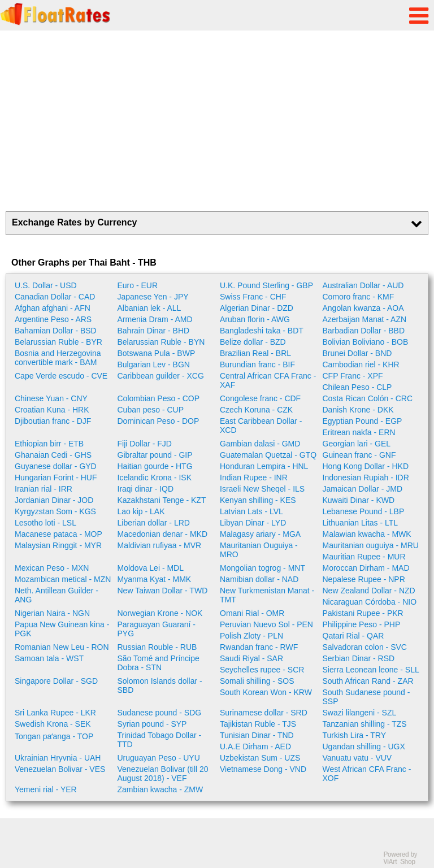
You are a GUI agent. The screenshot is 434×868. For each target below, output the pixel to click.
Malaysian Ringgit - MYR (58, 545)
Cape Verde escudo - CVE (61, 376)
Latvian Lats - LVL (251, 511)
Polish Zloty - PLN (251, 636)
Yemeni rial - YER (46, 789)
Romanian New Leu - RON (62, 647)
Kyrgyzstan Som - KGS (55, 511)
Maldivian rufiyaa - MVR (160, 545)
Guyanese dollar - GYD (56, 466)
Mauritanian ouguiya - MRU (371, 545)
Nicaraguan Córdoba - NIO (370, 602)
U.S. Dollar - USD (46, 285)
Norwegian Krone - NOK (160, 613)
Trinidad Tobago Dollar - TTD (160, 740)
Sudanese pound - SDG (160, 713)
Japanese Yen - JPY (153, 297)
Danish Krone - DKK (358, 410)
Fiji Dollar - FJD (145, 444)
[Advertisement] (217, 121)
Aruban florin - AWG (255, 319)
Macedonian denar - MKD (163, 534)
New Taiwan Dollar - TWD (163, 591)
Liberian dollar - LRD (154, 523)
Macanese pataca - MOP (58, 534)
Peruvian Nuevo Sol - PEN (266, 624)
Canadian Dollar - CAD (55, 297)
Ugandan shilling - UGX (364, 747)
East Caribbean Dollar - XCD (261, 426)
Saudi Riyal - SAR (251, 658)
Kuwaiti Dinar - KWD (359, 500)
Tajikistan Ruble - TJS (258, 724)
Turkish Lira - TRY (355, 735)
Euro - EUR (138, 285)
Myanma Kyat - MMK (155, 579)
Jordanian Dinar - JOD (54, 500)
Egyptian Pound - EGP (363, 421)
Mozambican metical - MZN (63, 579)
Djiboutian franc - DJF (53, 421)
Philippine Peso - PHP (362, 624)
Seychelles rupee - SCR (262, 670)
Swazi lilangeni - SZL (360, 713)
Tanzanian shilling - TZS (365, 724)
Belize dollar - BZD (253, 342)
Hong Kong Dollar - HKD (366, 466)
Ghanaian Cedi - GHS (53, 455)
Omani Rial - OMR (252, 613)
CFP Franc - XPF (353, 376)
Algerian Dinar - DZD (257, 308)
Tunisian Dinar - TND (257, 735)
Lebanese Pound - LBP (364, 511)
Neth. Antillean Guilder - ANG (57, 595)
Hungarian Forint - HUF (56, 478)
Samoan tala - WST (49, 658)
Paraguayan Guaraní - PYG (157, 629)
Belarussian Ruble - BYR (58, 342)
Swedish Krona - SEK (53, 724)
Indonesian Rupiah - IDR (366, 478)
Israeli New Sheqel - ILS (262, 489)
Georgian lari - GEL (357, 444)
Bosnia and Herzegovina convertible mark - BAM (58, 358)
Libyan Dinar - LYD (253, 523)
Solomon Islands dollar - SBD (160, 685)
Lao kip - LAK (141, 511)
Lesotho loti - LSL (45, 523)
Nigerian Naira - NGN (52, 613)
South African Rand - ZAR (368, 681)
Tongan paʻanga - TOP (54, 736)
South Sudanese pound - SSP (366, 697)
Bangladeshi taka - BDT (262, 331)
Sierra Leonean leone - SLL (371, 670)
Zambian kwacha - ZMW (160, 789)
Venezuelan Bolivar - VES (60, 769)
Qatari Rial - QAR (353, 636)
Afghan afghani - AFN (53, 308)
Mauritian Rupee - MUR (364, 557)
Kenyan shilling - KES (258, 500)
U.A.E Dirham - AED (255, 747)
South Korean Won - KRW (266, 692)
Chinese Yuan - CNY (51, 398)
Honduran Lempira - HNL (264, 466)
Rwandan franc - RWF (259, 647)
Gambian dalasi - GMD (260, 444)
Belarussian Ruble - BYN (161, 342)
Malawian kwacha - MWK (367, 534)
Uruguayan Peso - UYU (159, 758)
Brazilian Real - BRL (255, 353)
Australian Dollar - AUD (363, 285)
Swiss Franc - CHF (253, 297)
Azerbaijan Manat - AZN (365, 319)
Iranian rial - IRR (44, 489)
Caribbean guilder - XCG (161, 376)
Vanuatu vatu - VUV (357, 758)
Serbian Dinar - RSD (359, 658)
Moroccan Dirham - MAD (366, 568)
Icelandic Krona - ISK (155, 478)
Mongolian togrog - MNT (262, 568)
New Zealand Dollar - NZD (369, 591)
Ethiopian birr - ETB (49, 444)
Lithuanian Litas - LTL (361, 523)
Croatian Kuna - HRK (52, 410)
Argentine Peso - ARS (53, 319)
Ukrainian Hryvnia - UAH (58, 758)
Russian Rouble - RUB (157, 647)
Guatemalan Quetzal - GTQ (268, 455)
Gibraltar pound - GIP (155, 455)
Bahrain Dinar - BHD (154, 331)
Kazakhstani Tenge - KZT (162, 500)
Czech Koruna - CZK (256, 410)
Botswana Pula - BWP (157, 353)
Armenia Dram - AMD (155, 319)
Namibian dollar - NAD (259, 579)
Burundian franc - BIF (257, 364)
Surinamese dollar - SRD (264, 713)
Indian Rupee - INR (254, 478)
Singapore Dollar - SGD (56, 681)
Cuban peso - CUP (151, 410)
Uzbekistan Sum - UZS (260, 758)
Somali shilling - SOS (257, 681)
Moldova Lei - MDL (151, 568)
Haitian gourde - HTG (155, 466)
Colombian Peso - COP (159, 398)
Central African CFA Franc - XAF (268, 380)
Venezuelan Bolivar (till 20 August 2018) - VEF (163, 774)
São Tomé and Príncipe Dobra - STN (159, 663)
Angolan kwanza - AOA (363, 308)
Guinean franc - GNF (359, 455)
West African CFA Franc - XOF (367, 774)
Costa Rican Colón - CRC (368, 398)
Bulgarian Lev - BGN (154, 364)
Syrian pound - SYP (152, 724)
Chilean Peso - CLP (357, 387)
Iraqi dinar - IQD (146, 489)
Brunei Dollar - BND (357, 353)
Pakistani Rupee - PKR (363, 613)
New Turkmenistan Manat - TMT (267, 595)
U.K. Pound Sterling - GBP (266, 285)
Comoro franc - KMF (359, 297)
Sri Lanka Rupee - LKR (55, 713)
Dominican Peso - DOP (159, 421)
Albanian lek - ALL (149, 308)
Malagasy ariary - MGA (260, 534)
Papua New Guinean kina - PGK (62, 629)
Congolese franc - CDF (260, 398)
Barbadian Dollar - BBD (364, 331)
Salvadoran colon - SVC (365, 647)
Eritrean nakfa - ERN (359, 432)
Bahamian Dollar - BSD (56, 331)
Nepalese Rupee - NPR (364, 579)
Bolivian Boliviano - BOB (366, 342)
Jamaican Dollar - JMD (363, 489)
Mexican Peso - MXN (52, 568)
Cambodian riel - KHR (361, 364)
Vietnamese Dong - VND (263, 769)
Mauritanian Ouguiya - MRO (259, 550)
